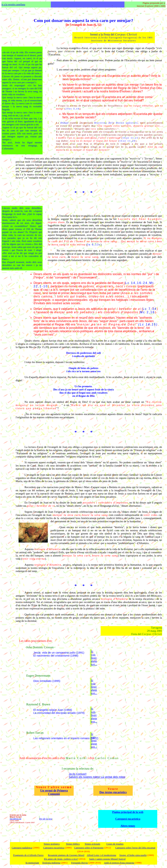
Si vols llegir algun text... (94, 658)
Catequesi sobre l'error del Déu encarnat (135, 848)
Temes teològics (52, 844)
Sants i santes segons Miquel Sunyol (107, 859)
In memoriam (32, 863)
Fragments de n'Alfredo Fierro (28, 855)
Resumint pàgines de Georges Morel (66, 855)
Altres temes (128, 826)
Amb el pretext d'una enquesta (119, 863)
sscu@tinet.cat (15, 819)
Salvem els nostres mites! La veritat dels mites (97, 777)
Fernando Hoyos (79, 863)
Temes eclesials (92, 844)
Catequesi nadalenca (22, 848)
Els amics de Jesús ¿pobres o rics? (61, 859)
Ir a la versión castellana (13, 4)
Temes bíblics (73, 844)
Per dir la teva (46, 819)
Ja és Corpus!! (78, 774)
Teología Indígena (51, 863)
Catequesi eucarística (128, 819)
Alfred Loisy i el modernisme (101, 855)
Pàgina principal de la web (128, 812)
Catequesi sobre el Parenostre (89, 848)
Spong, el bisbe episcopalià (133, 855)
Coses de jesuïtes (115, 844)
